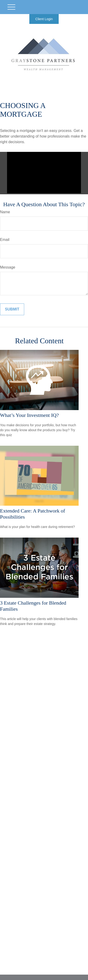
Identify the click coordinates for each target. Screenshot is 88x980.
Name (5, 212)
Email (5, 240)
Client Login (44, 19)
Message (8, 267)
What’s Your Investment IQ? (29, 415)
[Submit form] (12, 309)
